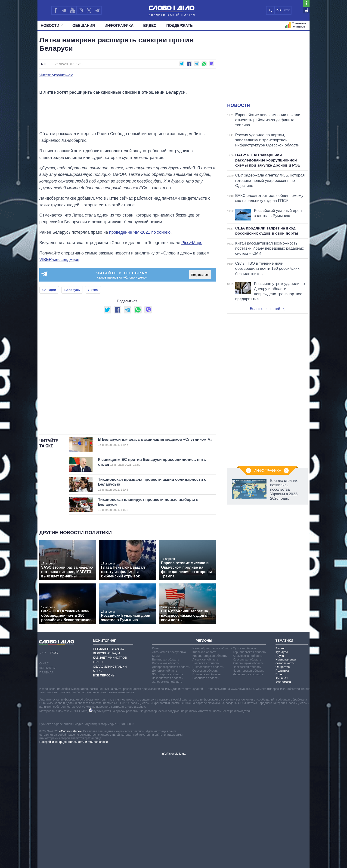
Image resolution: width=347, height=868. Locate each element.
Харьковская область (248, 764)
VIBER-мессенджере (59, 368)
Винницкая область (166, 768)
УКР (279, 10)
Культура (282, 760)
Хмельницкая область (248, 771)
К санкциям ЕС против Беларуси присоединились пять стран (155, 570)
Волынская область (166, 771)
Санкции (49, 398)
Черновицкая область (248, 783)
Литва (93, 398)
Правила (46, 781)
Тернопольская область (249, 760)
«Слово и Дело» (70, 839)
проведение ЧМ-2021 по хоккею (140, 341)
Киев (155, 757)
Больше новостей (267, 309)
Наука (280, 764)
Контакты (47, 776)
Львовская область (206, 771)
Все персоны (104, 784)
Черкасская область (247, 775)
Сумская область (245, 757)
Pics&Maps (192, 351)
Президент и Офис (108, 757)
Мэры (98, 779)
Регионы (204, 749)
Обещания (84, 26)
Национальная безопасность (286, 770)
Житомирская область (167, 783)
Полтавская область (207, 783)
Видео (150, 26)
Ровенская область (206, 786)
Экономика (283, 790)
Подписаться (200, 383)
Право (280, 783)
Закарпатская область (167, 786)
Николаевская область (208, 775)
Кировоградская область (210, 764)
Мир (44, 64)
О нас (44, 772)
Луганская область (206, 768)
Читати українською (56, 75)
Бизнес (280, 757)
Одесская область (205, 779)
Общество (283, 775)
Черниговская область (248, 779)
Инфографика (119, 26)
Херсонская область (247, 768)
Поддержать (180, 26)
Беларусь (72, 398)
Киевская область (205, 760)
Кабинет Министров (110, 766)
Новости (52, 26)
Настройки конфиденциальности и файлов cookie (74, 850)
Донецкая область (165, 779)
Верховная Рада (107, 761)
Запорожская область (167, 790)
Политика (282, 779)
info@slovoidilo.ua (173, 862)
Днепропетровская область (171, 775)
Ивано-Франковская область (212, 757)
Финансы (282, 786)
